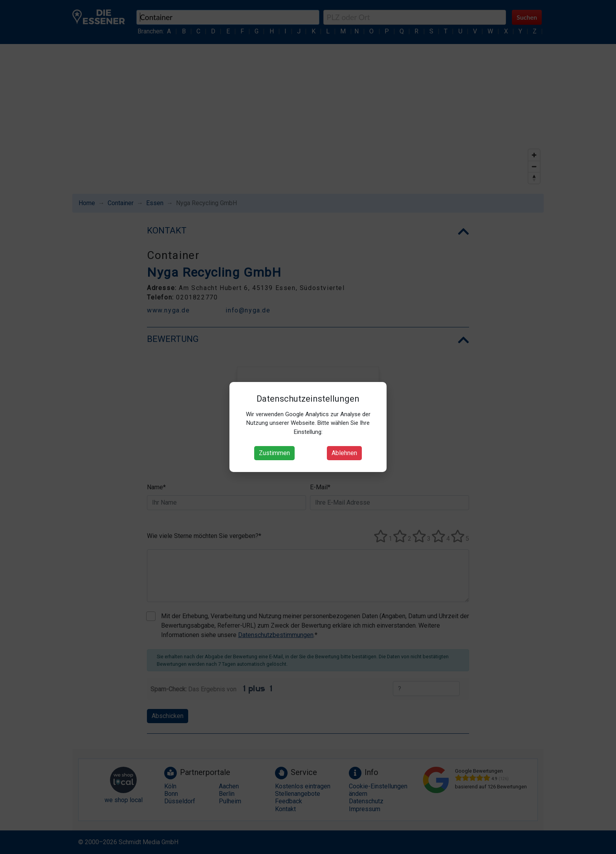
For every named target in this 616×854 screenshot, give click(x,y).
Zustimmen (274, 453)
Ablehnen (344, 453)
